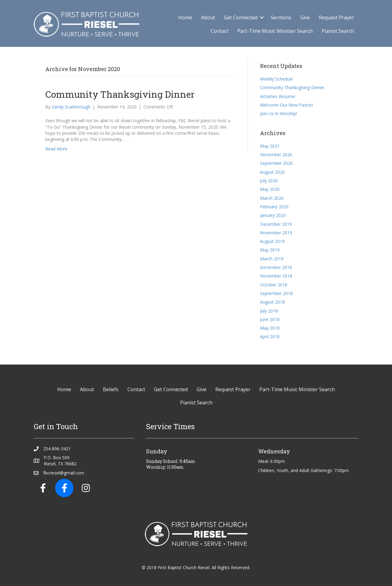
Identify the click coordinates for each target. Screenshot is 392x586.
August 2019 (272, 241)
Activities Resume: (278, 96)
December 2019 (276, 224)
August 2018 (272, 302)
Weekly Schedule (277, 79)
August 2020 (272, 172)
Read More (56, 149)
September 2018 (276, 293)
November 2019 (276, 233)
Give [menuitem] (305, 17)
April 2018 (270, 336)
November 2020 (276, 155)
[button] (262, 17)
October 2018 (274, 285)
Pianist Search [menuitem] (338, 31)
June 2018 (270, 319)
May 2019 (270, 250)
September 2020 (276, 163)
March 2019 (272, 259)
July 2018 (269, 311)
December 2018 (276, 267)
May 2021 (270, 146)
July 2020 (269, 181)
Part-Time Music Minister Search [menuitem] (275, 31)
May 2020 (270, 189)
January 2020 (273, 215)
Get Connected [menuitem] (241, 17)
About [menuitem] (208, 17)
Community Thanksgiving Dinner (120, 94)
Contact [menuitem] (220, 31)
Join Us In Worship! (279, 113)
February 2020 (274, 207)
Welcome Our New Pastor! (286, 105)
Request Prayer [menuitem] (336, 17)
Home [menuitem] (185, 17)
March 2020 (272, 198)
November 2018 (276, 276)
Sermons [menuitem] (281, 17)
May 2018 (270, 328)
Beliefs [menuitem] (111, 389)
